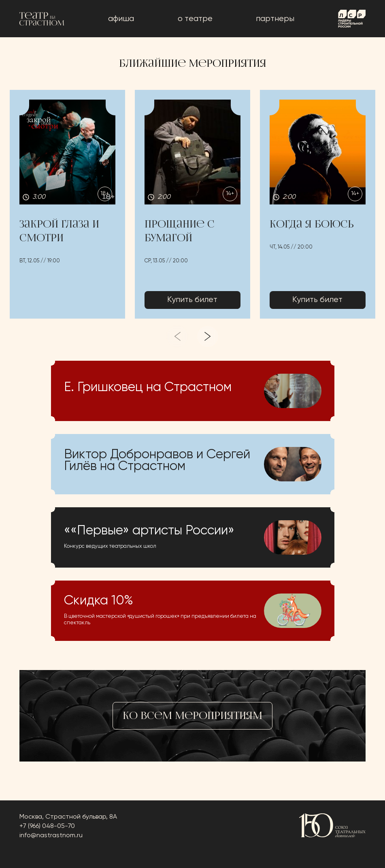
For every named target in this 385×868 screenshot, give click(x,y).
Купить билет (192, 300)
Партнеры (275, 19)
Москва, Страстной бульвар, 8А (68, 817)
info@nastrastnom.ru (51, 836)
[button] (67, 204)
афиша (121, 19)
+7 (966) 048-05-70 (47, 826)
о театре (195, 19)
